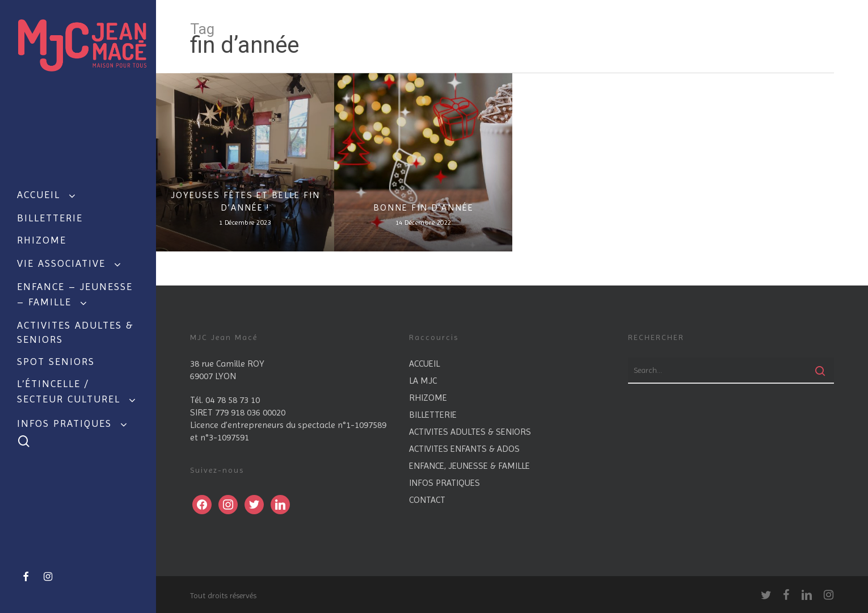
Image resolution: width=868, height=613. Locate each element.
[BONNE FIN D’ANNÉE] (423, 162)
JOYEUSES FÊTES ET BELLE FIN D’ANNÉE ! (245, 201)
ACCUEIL (424, 364)
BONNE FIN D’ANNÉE (424, 207)
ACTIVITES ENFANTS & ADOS (464, 449)
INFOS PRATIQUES (444, 483)
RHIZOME (428, 398)
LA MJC (423, 381)
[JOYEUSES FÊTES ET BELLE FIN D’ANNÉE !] (245, 162)
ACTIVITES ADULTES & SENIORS (470, 432)
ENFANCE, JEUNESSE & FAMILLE (469, 466)
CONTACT (427, 500)
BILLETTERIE (433, 415)
